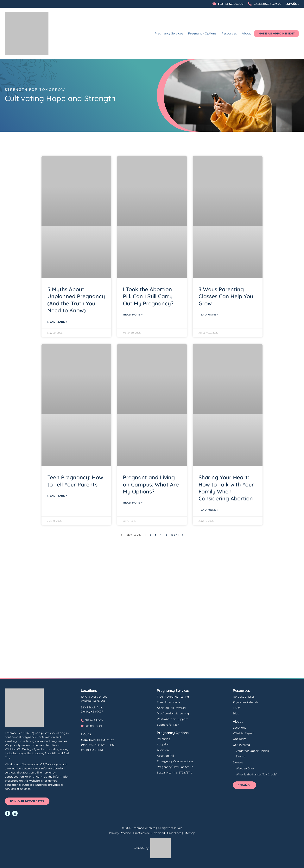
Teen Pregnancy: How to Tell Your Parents (75, 481)
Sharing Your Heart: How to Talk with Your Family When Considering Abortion (226, 488)
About (246, 33)
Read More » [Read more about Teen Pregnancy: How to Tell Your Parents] (57, 496)
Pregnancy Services (169, 33)
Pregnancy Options (202, 33)
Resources (229, 33)
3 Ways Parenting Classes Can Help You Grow (226, 296)
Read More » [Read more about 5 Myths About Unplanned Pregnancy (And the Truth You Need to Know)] (57, 322)
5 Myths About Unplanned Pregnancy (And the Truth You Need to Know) (76, 300)
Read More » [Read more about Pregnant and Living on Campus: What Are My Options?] (133, 503)
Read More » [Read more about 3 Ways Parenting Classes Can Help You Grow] (209, 315)
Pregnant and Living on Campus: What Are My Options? (151, 484)
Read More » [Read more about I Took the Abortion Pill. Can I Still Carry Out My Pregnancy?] (133, 315)
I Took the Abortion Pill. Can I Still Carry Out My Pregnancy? (148, 296)
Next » (177, 535)
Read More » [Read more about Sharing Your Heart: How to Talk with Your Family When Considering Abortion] (209, 510)
